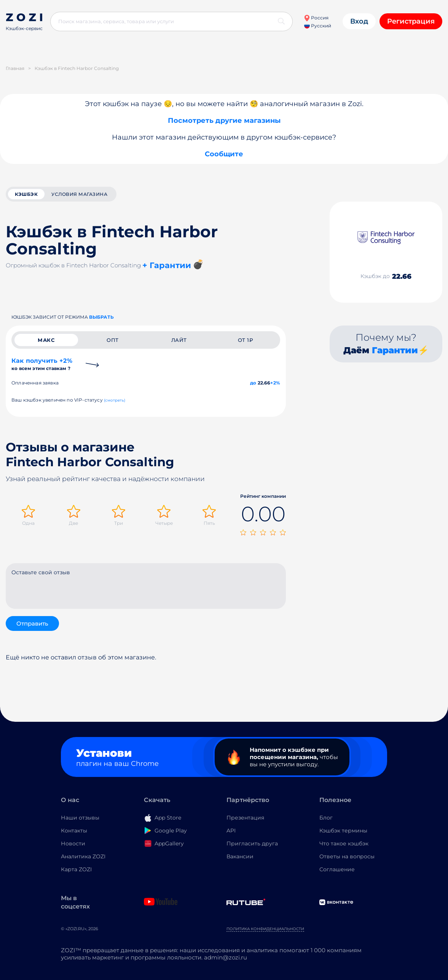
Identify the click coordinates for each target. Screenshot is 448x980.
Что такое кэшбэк (344, 843)
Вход (359, 21)
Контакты (74, 831)
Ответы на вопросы (347, 856)
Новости (73, 843)
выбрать (101, 317)
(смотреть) (115, 400)
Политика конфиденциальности (265, 929)
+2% (275, 383)
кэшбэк (26, 194)
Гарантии (395, 350)
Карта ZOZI (76, 869)
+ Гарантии (167, 265)
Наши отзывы (80, 818)
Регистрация (411, 21)
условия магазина (79, 194)
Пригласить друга (252, 843)
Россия (316, 18)
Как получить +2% (42, 364)
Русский (318, 26)
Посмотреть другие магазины (224, 121)
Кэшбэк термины (343, 831)
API (231, 831)
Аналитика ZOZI (83, 856)
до (253, 383)
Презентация (245, 818)
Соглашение (337, 869)
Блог (326, 818)
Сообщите (224, 154)
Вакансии (240, 856)
